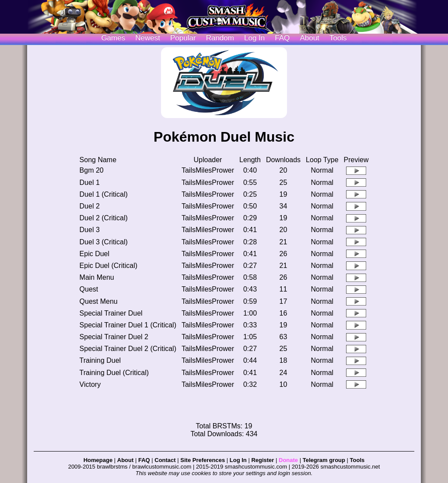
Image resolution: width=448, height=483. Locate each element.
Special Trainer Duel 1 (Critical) (128, 325)
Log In (238, 460)
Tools (338, 38)
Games (113, 38)
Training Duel (100, 360)
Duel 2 (90, 206)
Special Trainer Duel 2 (114, 337)
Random (220, 38)
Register (262, 460)
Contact (165, 460)
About (309, 38)
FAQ (282, 38)
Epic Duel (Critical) (108, 266)
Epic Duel (94, 254)
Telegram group (324, 460)
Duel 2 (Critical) (104, 218)
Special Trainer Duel (111, 313)
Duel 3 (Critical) (104, 242)
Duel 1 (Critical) (104, 194)
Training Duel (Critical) (114, 373)
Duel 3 (90, 230)
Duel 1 (90, 182)
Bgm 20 (92, 170)
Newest (148, 38)
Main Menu (97, 277)
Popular (183, 38)
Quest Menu (99, 301)
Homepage (98, 460)
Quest (89, 289)
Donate (288, 460)
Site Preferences (203, 460)
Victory (90, 384)
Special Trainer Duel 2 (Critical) (128, 349)
